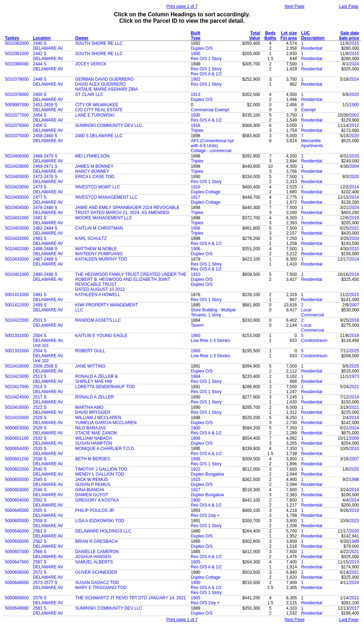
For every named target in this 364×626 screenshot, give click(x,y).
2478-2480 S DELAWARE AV (48, 210)
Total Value (254, 36)
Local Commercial (312, 312)
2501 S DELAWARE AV (48, 323)
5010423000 (17, 376)
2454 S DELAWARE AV (48, 118)
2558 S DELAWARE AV (48, 523)
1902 (196, 79)
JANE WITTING (90, 366)
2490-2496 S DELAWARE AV (48, 277)
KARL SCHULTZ (91, 239)
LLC (79, 310)
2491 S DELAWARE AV (48, 297)
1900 (196, 54)
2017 (354, 608)
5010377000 (17, 115)
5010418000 (17, 366)
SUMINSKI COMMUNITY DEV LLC (109, 125)
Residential (312, 48)
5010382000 (17, 43)
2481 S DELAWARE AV (48, 220)
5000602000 (17, 469)
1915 (196, 480)
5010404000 (17, 208)
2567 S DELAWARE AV (48, 565)
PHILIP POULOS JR (95, 510)
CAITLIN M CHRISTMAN (99, 228)
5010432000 (17, 239)
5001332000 (17, 351)
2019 (354, 274)
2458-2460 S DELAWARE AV (48, 138)
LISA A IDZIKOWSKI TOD (100, 521)
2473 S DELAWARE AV (48, 189)
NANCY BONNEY (92, 171)
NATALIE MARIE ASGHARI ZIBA (107, 89)
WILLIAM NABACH (94, 438)
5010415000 (17, 418)
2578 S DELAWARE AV (48, 600)
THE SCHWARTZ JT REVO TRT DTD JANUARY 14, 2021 (131, 598)
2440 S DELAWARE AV (48, 46)
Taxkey (12, 38)
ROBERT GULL (90, 351)
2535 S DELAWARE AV (48, 451)
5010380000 (17, 64)
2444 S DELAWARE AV (48, 66)
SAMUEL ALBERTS (94, 562)
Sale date (350, 33)
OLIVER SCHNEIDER (96, 572)
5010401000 (17, 274)
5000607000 (17, 552)
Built (196, 33)
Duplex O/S (202, 48)
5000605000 (17, 521)
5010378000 (17, 95)
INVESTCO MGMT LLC (98, 187)
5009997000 (17, 105)
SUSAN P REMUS (93, 485)
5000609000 (17, 598)
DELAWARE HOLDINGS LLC (103, 531)
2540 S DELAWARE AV (48, 472)
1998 (354, 480)
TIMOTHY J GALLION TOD (101, 469)
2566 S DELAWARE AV (48, 554)
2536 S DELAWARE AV (48, 461)
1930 (196, 115)
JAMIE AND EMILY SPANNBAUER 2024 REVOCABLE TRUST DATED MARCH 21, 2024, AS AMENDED (127, 210)
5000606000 (17, 541)
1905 (196, 562)
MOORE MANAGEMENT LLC (104, 218)
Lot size (289, 33)
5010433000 (17, 259)
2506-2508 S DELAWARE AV (48, 369)
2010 (354, 249)
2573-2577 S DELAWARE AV (48, 585)
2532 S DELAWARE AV (48, 441)
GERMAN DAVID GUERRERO (105, 79)
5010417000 (17, 387)
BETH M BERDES (93, 459)
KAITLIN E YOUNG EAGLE (101, 336)
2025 (354, 351)
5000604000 (17, 500)
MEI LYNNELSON (92, 156)
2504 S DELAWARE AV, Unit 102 (48, 356)
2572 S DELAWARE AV (48, 575)
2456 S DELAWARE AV (48, 128)
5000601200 (17, 459)
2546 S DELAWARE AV (48, 492)
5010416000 (17, 407)
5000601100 (17, 438)
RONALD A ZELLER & (97, 376)
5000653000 (17, 428)
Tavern (197, 325)
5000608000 (17, 572)
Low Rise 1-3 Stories (211, 341)
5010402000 (17, 249)
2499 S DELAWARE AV (48, 307)
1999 (354, 541)
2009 (354, 438)
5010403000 (17, 228)
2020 (354, 95)
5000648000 (17, 583)
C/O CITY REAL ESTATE (99, 110)
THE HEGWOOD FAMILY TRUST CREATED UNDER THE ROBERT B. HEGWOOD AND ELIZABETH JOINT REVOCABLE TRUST (131, 279)
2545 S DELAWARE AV (48, 482)
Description (313, 38)
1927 (196, 490)
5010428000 (17, 166)
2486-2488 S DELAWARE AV (48, 251)
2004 (354, 166)
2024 (354, 64)
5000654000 (17, 449)
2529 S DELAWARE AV (48, 430)
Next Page (295, 6)
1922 (196, 469)
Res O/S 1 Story (206, 59)
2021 (354, 228)
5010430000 (17, 197)
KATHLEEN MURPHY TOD (101, 259)
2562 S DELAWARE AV (48, 544)
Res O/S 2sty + (205, 515)
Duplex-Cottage (206, 192)
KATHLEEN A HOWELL (98, 295)
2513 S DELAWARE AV (48, 379)
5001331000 (17, 336)
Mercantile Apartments (312, 143)
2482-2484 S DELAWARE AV (48, 231)
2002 (354, 115)
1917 (196, 197)
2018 (354, 218)
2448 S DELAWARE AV (48, 82)
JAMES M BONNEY (94, 166)
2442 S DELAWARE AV (48, 56)
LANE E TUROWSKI (95, 115)
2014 (354, 187)
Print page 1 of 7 (182, 6)
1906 (196, 228)
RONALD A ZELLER (95, 397)
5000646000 (17, 531)
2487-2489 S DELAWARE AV (48, 262)
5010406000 (17, 156)
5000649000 (17, 608)
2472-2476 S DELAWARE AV (48, 179)
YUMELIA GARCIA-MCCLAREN (106, 423)
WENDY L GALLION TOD (100, 474)
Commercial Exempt (210, 110)
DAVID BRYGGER (93, 412)
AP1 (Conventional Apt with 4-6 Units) (212, 143)
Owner (82, 38)
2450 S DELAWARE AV (48, 97)
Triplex (197, 130)
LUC (306, 33)
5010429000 (17, 187)
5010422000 (17, 320)
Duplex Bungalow (207, 474)
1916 (196, 125)
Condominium (314, 341)
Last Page (349, 6)
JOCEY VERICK (91, 64)
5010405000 (17, 177)
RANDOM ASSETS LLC (98, 320)
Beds (270, 33)
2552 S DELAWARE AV (48, 503)
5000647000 (17, 562)
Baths (270, 38)
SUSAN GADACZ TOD (97, 583)
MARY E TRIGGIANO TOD (101, 588)
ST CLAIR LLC (89, 95)
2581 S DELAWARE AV (48, 611)
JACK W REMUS (92, 480)
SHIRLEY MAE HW (94, 381)
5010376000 (17, 125)
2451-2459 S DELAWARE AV (48, 107)
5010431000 (17, 218)
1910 (196, 274)
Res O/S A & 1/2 (206, 74)
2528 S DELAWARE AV (48, 420)
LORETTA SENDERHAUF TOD (105, 387)
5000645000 (17, 510)
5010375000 (17, 136)
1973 (354, 376)
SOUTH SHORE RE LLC (99, 43)
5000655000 (17, 480)
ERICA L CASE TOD (95, 177)
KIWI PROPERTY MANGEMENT (107, 305)
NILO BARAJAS (91, 428)
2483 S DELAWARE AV (48, 241)
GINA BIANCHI (90, 490)
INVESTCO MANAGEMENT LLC (107, 197)
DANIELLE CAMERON (97, 552)
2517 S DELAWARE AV (48, 400)
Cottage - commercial (211, 151)
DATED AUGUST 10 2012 (100, 289)
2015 (354, 43)
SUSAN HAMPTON (94, 443)
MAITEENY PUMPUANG (99, 254)
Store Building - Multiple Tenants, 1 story (213, 312)
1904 (196, 376)
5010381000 (17, 54)
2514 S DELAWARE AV (48, 389)
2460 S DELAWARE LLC (99, 136)
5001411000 (17, 295)
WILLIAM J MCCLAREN (98, 418)
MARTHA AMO (90, 407)
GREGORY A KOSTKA (97, 500)
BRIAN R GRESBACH (97, 541)
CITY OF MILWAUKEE (97, 105)
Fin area (289, 38)
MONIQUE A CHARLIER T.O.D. (105, 449)
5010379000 (17, 79)
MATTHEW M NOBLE (96, 249)
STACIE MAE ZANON (96, 433)
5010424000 (17, 397)
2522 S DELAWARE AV (48, 410)
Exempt (308, 110)
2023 (354, 521)
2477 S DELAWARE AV (48, 200)
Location (42, 38)
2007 (354, 305)
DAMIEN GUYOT (92, 495)
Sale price (349, 38)
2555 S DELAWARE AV (48, 513)
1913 (196, 95)
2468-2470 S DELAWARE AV (48, 159)
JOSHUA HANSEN (93, 557)
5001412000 (17, 305)
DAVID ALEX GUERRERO (101, 84)
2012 (354, 125)
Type (196, 38)
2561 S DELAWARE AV (48, 534)
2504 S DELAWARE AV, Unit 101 (48, 341)
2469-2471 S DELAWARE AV (48, 169)
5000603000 (17, 490)
